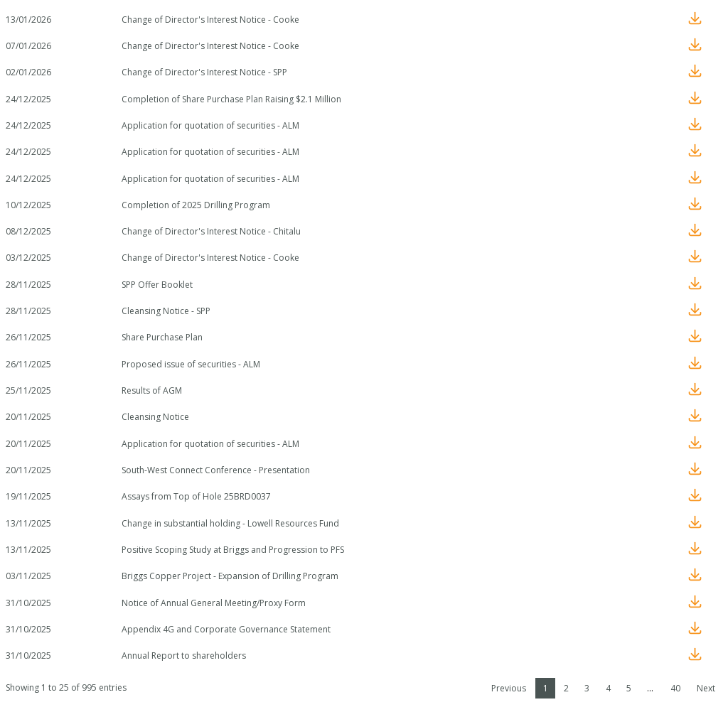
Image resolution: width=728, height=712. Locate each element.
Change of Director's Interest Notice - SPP (204, 72)
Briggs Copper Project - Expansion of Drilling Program (230, 576)
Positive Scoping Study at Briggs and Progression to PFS (233, 550)
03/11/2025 (28, 576)
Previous (509, 688)
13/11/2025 (28, 523)
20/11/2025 (28, 417)
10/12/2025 (28, 205)
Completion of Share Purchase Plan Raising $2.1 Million (231, 99)
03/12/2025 (28, 258)
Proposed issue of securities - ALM (191, 364)
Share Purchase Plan (162, 337)
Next (706, 688)
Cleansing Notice (155, 417)
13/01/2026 (28, 20)
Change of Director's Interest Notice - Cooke (210, 20)
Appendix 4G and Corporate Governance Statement (226, 629)
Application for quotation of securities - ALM (210, 125)
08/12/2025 (28, 231)
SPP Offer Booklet (157, 285)
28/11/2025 (28, 285)
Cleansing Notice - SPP (166, 311)
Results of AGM (152, 390)
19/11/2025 (28, 496)
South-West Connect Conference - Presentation (216, 470)
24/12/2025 (28, 99)
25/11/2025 (28, 390)
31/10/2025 (28, 603)
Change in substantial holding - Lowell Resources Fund (230, 523)
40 (675, 688)
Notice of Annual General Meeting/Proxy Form (214, 603)
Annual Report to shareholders (184, 656)
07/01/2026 (28, 46)
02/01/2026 (28, 72)
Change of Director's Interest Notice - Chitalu (211, 231)
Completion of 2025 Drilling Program (196, 205)
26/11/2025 (28, 337)
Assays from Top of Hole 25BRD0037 (196, 496)
